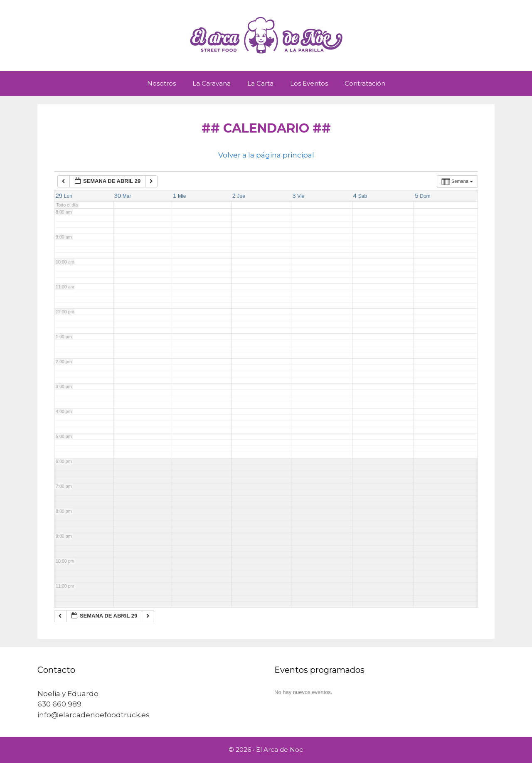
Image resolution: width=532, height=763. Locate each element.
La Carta (260, 83)
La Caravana (212, 83)
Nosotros (161, 83)
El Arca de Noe (280, 749)
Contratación (365, 83)
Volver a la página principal (266, 155)
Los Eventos (309, 83)
